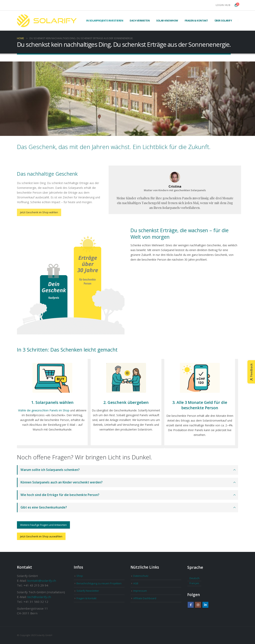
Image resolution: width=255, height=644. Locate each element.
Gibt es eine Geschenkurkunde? (44, 507)
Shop (80, 576)
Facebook (191, 605)
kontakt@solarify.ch (42, 581)
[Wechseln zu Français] (194, 584)
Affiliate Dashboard (145, 598)
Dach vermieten (140, 21)
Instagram (198, 605)
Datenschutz (141, 576)
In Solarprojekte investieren (105, 21)
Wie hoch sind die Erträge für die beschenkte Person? (60, 495)
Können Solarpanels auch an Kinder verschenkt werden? (61, 482)
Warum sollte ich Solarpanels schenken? (50, 470)
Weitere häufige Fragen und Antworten (43, 525)
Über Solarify (223, 21)
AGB (136, 583)
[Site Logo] (47, 21)
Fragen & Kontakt (196, 21)
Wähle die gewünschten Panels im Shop (44, 410)
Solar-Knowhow (167, 21)
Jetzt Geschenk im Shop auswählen (41, 536)
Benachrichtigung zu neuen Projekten (99, 583)
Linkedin (205, 605)
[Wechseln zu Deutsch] (194, 579)
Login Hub (223, 5)
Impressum (140, 591)
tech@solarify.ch (39, 597)
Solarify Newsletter (88, 591)
